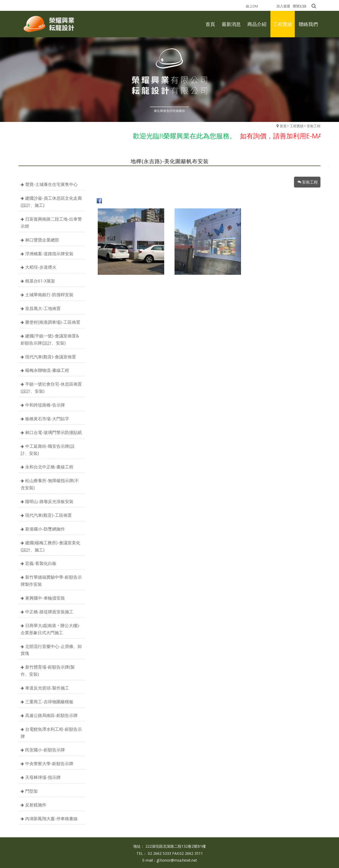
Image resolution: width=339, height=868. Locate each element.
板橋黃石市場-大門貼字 (47, 419)
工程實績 (297, 126)
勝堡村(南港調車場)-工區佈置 (53, 322)
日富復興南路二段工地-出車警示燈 (51, 223)
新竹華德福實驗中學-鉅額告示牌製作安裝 (51, 581)
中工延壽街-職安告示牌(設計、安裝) (48, 450)
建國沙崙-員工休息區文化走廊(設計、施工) (51, 202)
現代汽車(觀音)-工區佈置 (48, 515)
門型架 (32, 791)
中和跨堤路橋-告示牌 (45, 405)
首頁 (283, 126)
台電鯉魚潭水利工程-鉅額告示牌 (51, 733)
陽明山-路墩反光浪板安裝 (49, 501)
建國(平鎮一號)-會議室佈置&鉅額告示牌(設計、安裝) (50, 339)
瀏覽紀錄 (300, 6)
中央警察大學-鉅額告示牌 (49, 764)
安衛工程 (314, 126)
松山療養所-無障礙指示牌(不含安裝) (50, 484)
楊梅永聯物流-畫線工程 (47, 370)
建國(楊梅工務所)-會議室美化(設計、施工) (50, 546)
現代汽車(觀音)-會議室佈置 (51, 357)
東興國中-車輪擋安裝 (45, 598)
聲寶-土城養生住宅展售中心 (51, 184)
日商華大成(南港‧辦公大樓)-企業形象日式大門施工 (50, 629)
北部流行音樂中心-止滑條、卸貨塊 (51, 650)
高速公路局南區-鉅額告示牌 (51, 715)
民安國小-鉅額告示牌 (45, 750)
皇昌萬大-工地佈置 (43, 308)
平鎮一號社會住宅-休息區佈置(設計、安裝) (51, 388)
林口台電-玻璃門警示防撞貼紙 (53, 432)
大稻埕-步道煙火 (41, 267)
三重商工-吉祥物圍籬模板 (49, 702)
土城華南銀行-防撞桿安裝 (49, 295)
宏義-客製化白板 (41, 563)
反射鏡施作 (36, 805)
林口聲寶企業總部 (42, 240)
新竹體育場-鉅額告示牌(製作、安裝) (48, 671)
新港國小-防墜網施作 (45, 529)
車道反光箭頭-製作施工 (47, 688)
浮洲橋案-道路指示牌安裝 (49, 254)
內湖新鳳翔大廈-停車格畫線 (51, 819)
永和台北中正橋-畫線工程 (49, 467)
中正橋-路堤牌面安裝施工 (49, 612)
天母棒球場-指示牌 (43, 777)
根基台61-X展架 (40, 281)
